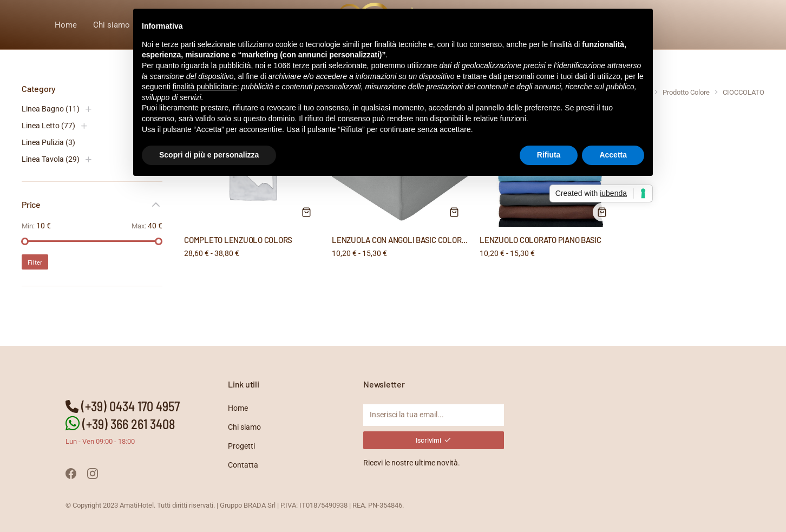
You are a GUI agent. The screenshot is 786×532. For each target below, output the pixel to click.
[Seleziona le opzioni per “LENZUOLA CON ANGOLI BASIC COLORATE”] (454, 212)
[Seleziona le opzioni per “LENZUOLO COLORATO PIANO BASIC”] (602, 212)
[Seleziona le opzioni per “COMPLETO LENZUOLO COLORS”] (306, 212)
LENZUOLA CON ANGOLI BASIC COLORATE (404, 240)
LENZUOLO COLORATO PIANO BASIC (541, 240)
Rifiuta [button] (549, 155)
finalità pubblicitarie (205, 87)
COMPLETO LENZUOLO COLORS (238, 240)
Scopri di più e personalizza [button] (209, 155)
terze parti (310, 65)
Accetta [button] (613, 155)
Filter (35, 262)
